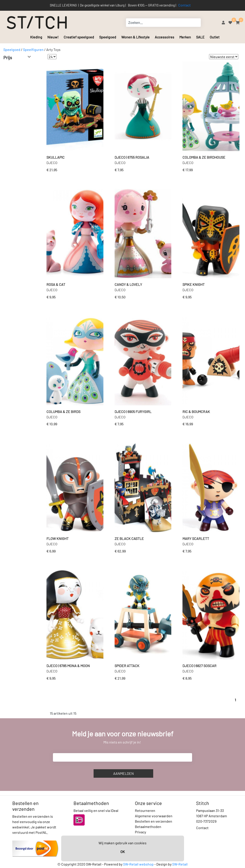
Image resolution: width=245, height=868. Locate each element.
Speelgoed (108, 37)
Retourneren (145, 810)
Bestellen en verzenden (154, 821)
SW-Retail (180, 864)
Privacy (140, 832)
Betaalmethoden (148, 827)
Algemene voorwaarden (154, 816)
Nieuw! (53, 37)
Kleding (36, 37)
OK (123, 852)
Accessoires (164, 37)
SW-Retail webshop (138, 864)
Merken (185, 37)
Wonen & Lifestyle (135, 37)
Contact (184, 5)
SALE (200, 37)
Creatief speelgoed (79, 37)
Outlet (215, 37)
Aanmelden (124, 773)
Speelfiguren (33, 50)
